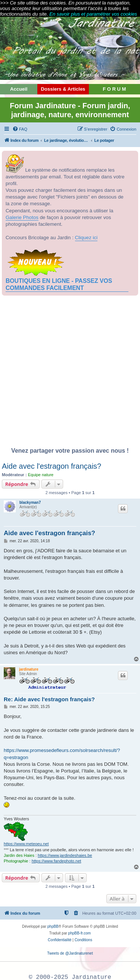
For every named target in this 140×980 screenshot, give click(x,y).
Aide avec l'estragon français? (52, 466)
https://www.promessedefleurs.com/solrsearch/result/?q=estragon (62, 754)
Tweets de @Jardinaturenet (70, 953)
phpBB (53, 926)
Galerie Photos (22, 217)
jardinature (29, 669)
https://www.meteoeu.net (26, 844)
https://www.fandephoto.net (57, 861)
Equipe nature (41, 475)
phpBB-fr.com (80, 933)
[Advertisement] (70, 373)
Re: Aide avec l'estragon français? (49, 699)
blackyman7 (30, 503)
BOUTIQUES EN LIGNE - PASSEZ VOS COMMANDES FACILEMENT (59, 284)
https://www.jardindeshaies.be (65, 855)
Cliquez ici (86, 238)
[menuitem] (20, 129)
